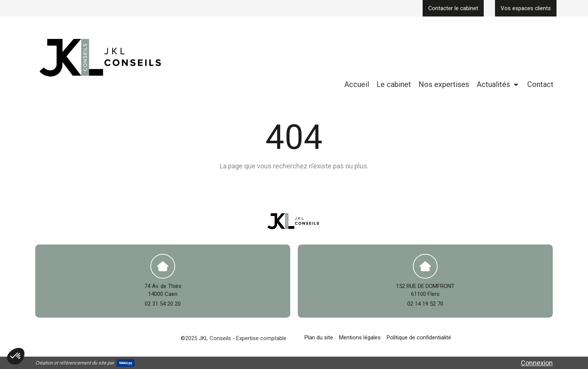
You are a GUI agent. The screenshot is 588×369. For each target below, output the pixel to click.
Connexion (537, 363)
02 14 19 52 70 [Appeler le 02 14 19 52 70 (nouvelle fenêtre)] (425, 304)
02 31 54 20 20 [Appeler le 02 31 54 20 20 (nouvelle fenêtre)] (163, 304)
